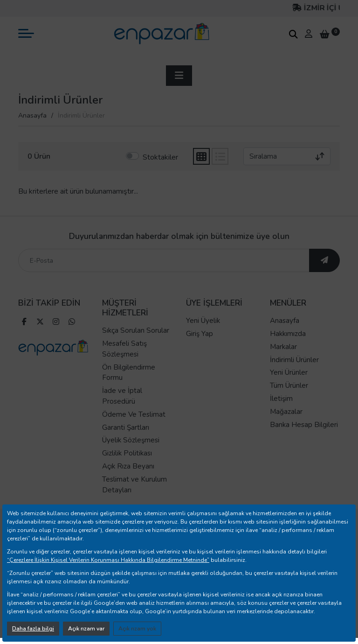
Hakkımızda (288, 334)
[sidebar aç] (179, 76)
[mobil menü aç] (26, 33)
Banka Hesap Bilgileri (304, 425)
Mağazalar (286, 412)
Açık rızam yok (137, 629)
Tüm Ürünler (289, 385)
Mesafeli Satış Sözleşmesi (124, 349)
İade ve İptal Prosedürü (122, 396)
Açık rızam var (86, 629)
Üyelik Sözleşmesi (131, 440)
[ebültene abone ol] (324, 260)
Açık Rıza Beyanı (128, 466)
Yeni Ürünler (289, 372)
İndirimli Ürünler (294, 360)
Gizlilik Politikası (127, 453)
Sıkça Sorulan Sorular (136, 330)
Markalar (283, 347)
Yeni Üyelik (203, 321)
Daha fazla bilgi (33, 629)
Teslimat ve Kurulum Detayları (134, 485)
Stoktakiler (160, 157)
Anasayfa (32, 115)
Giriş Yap (200, 334)
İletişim (281, 399)
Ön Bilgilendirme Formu (129, 373)
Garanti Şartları (126, 427)
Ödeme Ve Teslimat (134, 414)
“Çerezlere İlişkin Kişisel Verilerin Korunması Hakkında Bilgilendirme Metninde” (108, 560)
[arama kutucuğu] (293, 34)
